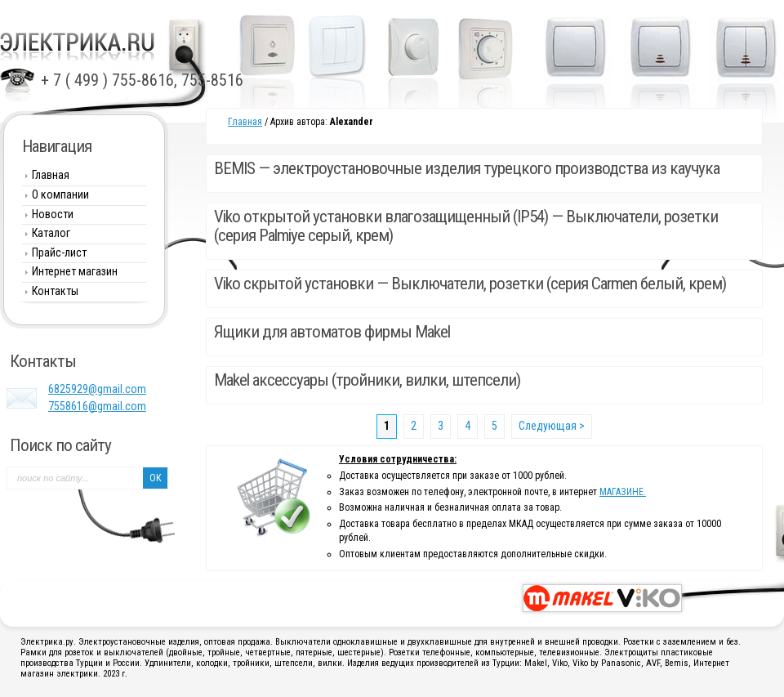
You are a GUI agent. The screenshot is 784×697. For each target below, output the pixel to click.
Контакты (55, 291)
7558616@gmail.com (97, 406)
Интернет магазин (75, 271)
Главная (245, 122)
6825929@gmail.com (97, 389)
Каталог (51, 233)
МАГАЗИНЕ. (623, 492)
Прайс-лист (59, 252)
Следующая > (552, 426)
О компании (60, 194)
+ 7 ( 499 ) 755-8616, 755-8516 (142, 80)
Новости (53, 214)
